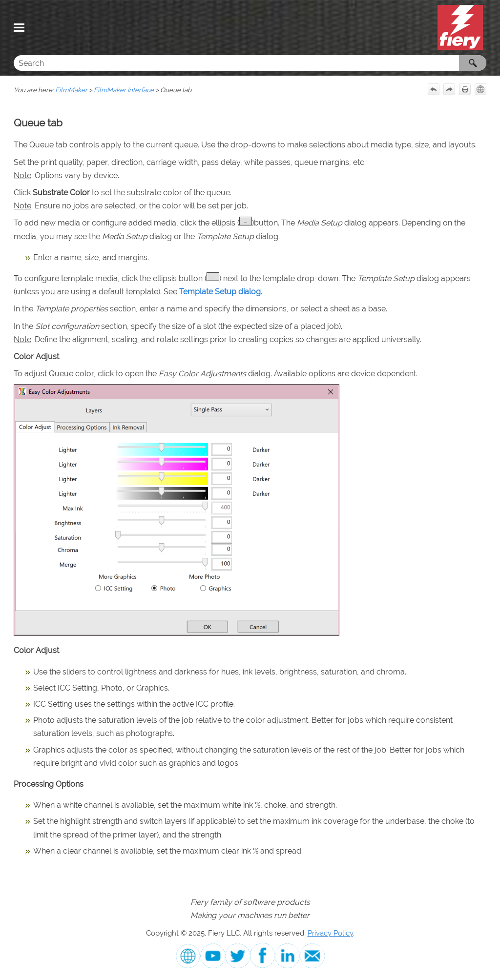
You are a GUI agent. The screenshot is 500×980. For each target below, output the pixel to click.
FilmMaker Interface (124, 90)
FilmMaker (71, 90)
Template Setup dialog (220, 292)
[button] (473, 63)
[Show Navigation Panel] (19, 28)
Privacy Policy (330, 933)
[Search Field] (250, 63)
